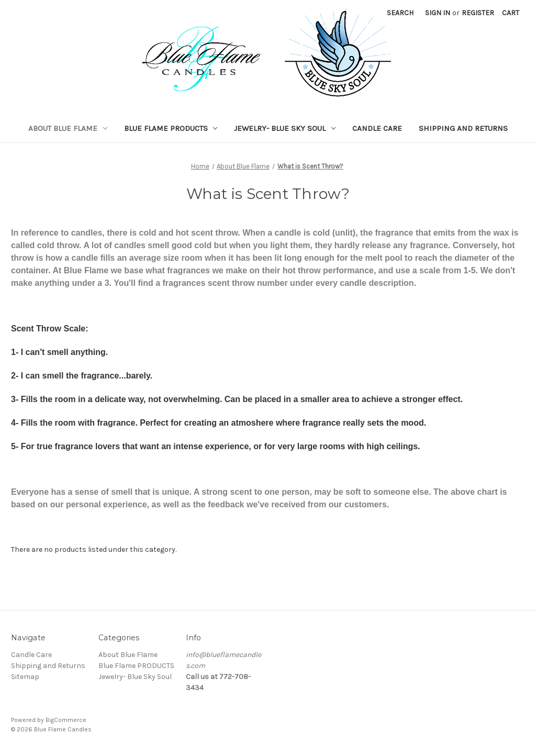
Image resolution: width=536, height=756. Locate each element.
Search (400, 13)
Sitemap (25, 677)
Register (478, 13)
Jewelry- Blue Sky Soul (285, 128)
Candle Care (377, 128)
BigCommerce (66, 720)
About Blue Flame (68, 128)
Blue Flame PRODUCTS (171, 128)
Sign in (438, 13)
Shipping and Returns (463, 128)
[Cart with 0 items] (511, 13)
